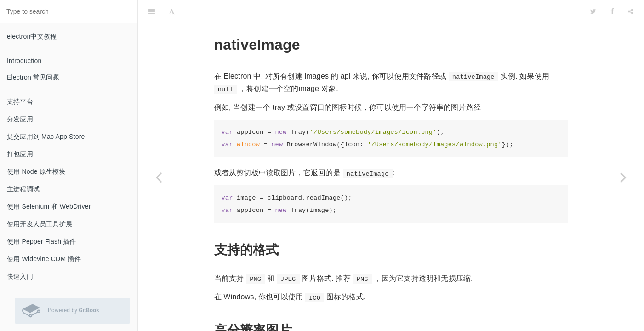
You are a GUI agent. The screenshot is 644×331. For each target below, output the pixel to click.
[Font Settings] (172, 11)
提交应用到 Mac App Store (46, 137)
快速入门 (20, 276)
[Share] (631, 11)
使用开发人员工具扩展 (40, 224)
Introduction (24, 61)
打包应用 (20, 154)
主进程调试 (23, 189)
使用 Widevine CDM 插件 (44, 259)
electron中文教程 (32, 36)
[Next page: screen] (623, 177)
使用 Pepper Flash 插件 (42, 241)
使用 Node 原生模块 (36, 171)
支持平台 (20, 102)
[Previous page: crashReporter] (159, 177)
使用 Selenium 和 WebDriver (49, 206)
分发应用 (20, 119)
